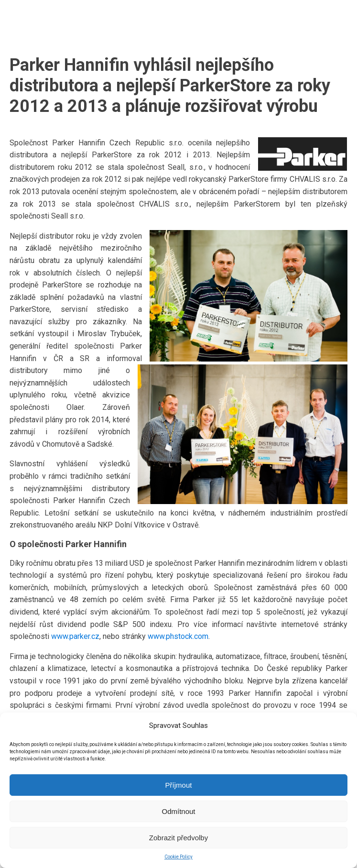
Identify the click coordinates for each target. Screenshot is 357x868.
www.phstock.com (178, 636)
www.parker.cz (75, 636)
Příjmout (179, 785)
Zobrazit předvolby (178, 838)
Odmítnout (178, 811)
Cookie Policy (178, 857)
